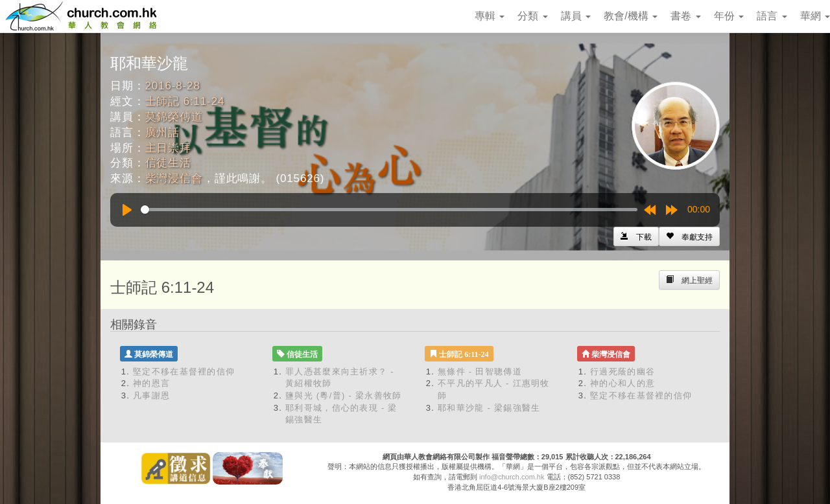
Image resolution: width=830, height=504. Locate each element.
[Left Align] (689, 236)
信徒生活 (168, 163)
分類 (532, 16)
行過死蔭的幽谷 (622, 372)
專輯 (490, 16)
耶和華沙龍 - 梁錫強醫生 (489, 408)
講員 (576, 16)
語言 (772, 16)
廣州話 (163, 132)
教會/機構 (631, 16)
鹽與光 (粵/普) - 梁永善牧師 (344, 395)
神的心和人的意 (622, 383)
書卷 (685, 16)
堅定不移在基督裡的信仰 (184, 372)
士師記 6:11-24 (185, 101)
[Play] (127, 210)
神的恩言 (151, 383)
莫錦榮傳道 (174, 117)
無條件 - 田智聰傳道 (480, 372)
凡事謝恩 (151, 395)
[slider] (389, 210)
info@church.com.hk (512, 477)
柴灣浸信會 (174, 178)
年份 (729, 16)
